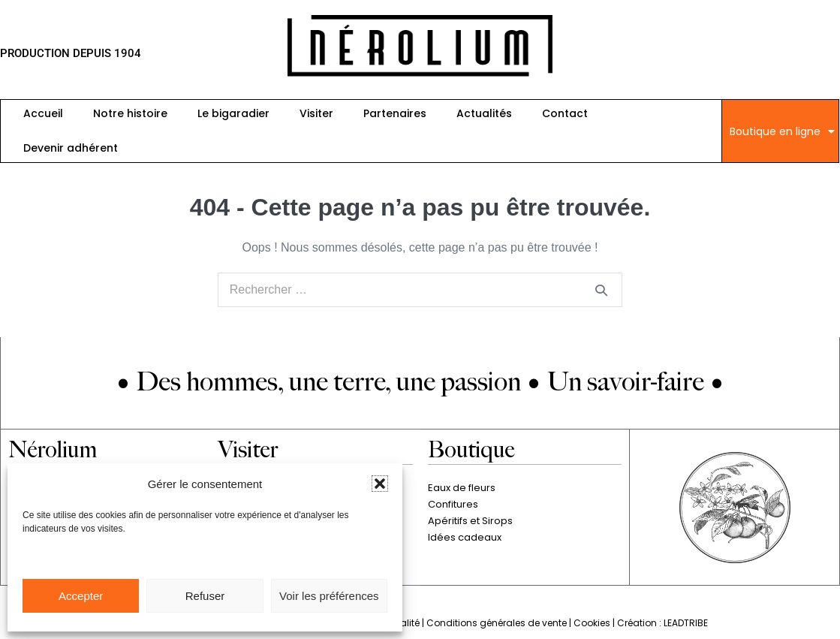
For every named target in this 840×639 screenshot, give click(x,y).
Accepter (81, 596)
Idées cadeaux (465, 537)
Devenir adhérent (71, 148)
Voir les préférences (329, 596)
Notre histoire (130, 113)
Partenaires (395, 113)
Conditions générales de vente (497, 623)
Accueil (43, 113)
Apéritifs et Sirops (470, 521)
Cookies (592, 623)
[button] (380, 484)
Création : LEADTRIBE (662, 623)
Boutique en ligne (782, 131)
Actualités (484, 113)
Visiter (316, 113)
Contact (565, 113)
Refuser (205, 596)
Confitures (453, 504)
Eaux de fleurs (462, 488)
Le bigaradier (233, 113)
